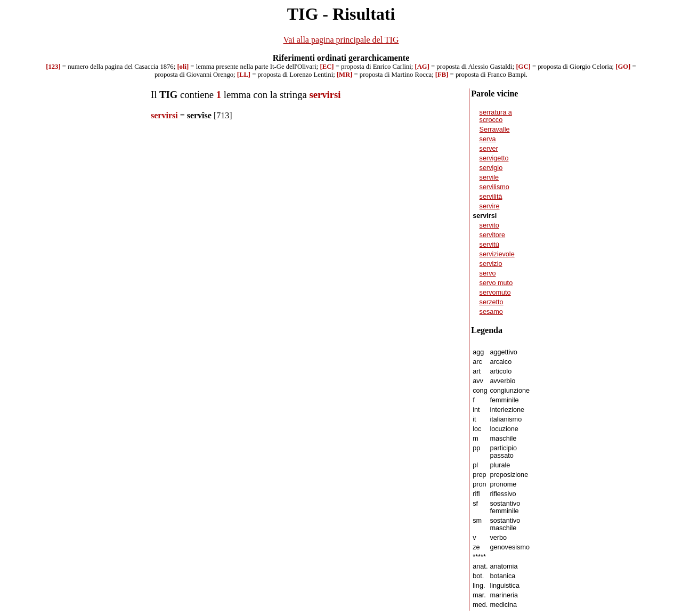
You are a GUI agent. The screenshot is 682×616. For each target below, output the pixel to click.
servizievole (497, 254)
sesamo (491, 312)
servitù (489, 245)
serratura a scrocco (496, 116)
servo (488, 273)
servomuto (495, 293)
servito (489, 225)
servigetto (494, 158)
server (489, 149)
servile (489, 177)
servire (490, 206)
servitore (493, 235)
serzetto (492, 302)
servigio (491, 168)
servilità (491, 197)
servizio (491, 264)
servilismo (494, 187)
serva (488, 139)
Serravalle (495, 129)
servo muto (496, 283)
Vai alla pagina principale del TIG (341, 40)
